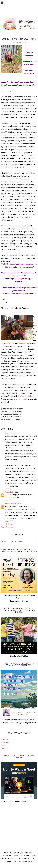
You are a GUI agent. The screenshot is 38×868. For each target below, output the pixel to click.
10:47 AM (9, 524)
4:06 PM (8, 501)
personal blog (27, 396)
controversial (17, 411)
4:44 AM (8, 489)
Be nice (6, 409)
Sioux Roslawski (11, 504)
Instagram (5, 742)
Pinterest (4, 748)
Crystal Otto (10, 492)
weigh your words (13, 419)
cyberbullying (6, 414)
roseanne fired (13, 417)
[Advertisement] (19, 827)
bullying (13, 409)
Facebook (4, 739)
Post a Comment (7, 527)
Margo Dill (9, 433)
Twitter (4, 745)
